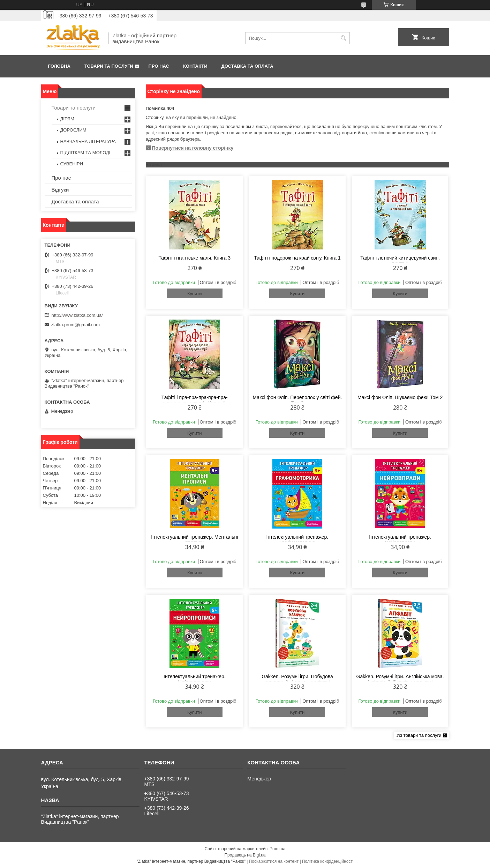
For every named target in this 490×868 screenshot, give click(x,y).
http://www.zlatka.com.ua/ (77, 315)
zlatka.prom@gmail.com (76, 325)
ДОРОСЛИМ (73, 130)
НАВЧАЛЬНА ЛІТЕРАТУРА (88, 141)
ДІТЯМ (67, 119)
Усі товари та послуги (419, 735)
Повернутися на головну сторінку (193, 148)
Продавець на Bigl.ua (245, 855)
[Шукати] (344, 38)
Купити (195, 294)
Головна (59, 66)
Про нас (159, 66)
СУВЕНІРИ (72, 164)
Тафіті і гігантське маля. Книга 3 (194, 258)
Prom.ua (277, 849)
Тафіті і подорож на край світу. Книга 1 (297, 258)
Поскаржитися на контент (274, 861)
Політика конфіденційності (328, 861)
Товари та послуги (109, 66)
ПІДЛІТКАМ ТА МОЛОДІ (85, 153)
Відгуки (60, 190)
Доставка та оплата (247, 66)
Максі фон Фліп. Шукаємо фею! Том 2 (400, 397)
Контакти (195, 66)
